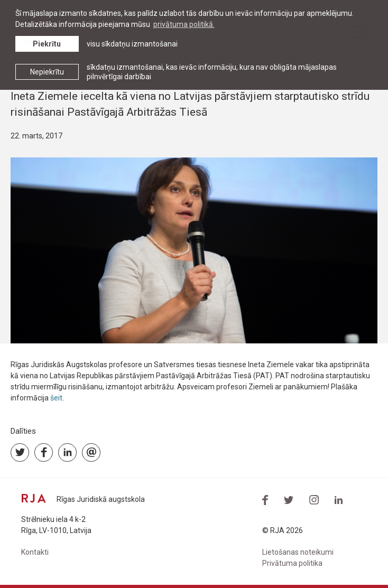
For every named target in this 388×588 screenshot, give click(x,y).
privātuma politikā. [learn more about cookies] (184, 24)
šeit (56, 398)
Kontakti (35, 552)
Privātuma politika (292, 563)
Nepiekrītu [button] (47, 72)
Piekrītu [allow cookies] (47, 44)
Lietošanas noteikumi (298, 552)
